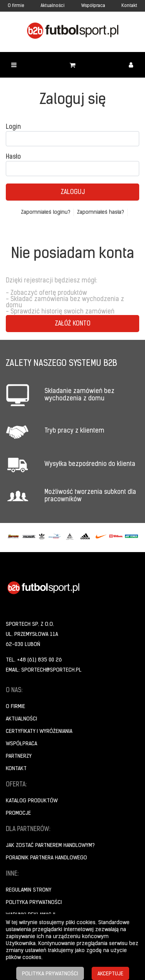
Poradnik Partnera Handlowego (46, 858)
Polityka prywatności (34, 903)
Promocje (18, 813)
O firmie (16, 6)
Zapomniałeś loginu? (46, 212)
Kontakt (129, 6)
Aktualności (53, 6)
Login (13, 127)
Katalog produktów (32, 801)
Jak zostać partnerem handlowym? (50, 846)
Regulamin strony (29, 890)
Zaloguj (73, 192)
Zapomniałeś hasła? (101, 212)
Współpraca (93, 6)
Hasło (13, 157)
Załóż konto (73, 324)
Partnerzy (19, 756)
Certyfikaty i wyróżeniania (39, 732)
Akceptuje (110, 974)
